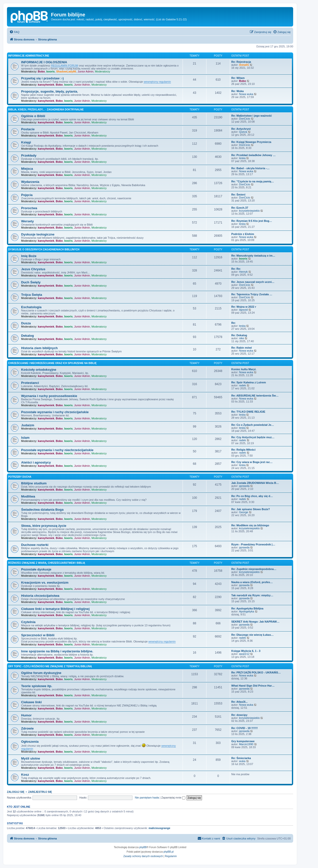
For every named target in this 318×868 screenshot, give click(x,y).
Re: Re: (236, 269)
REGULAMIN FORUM (64, 66)
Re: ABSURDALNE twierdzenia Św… (255, 396)
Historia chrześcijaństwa (40, 596)
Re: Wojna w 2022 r (244, 307)
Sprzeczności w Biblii (38, 635)
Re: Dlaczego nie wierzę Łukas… (253, 635)
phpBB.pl (169, 852)
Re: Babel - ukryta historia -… (250, 168)
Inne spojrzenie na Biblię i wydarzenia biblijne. (57, 651)
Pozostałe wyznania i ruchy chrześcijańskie (55, 412)
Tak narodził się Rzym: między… (252, 595)
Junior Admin (85, 71)
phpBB (143, 847)
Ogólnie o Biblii (33, 116)
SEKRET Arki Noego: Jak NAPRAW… (255, 622)
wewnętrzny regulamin (157, 82)
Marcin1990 (246, 744)
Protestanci (30, 383)
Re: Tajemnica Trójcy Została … (252, 294)
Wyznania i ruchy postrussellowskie (49, 396)
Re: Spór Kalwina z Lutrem (249, 382)
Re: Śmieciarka (241, 758)
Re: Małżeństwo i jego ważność (252, 116)
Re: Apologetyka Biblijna (247, 608)
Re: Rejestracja (241, 62)
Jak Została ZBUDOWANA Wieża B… (255, 483)
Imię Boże (29, 256)
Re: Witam (238, 78)
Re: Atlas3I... (239, 702)
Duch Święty (31, 282)
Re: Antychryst (241, 129)
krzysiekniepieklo (249, 211)
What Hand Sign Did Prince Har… (253, 686)
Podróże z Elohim (243, 234)
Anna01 (244, 65)
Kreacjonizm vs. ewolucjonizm (45, 583)
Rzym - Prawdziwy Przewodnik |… (253, 544)
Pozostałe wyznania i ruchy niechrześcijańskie (57, 450)
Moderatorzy (102, 71)
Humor (26, 715)
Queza (243, 132)
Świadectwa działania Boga (42, 510)
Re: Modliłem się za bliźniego (250, 525)
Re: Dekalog (239, 335)
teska (242, 158)
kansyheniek (46, 85)
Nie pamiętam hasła (147, 798)
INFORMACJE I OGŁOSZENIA (44, 62)
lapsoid (243, 310)
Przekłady (29, 155)
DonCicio (245, 119)
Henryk (243, 272)
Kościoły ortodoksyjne (39, 370)
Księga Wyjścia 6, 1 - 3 (246, 651)
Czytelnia (28, 622)
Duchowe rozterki (35, 545)
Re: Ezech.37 (240, 208)
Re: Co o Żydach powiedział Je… (253, 425)
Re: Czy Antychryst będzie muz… (253, 437)
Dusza (26, 323)
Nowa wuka (246, 94)
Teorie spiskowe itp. (37, 686)
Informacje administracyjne (29, 56)
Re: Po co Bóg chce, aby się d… (252, 496)
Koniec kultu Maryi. (244, 369)
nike (241, 338)
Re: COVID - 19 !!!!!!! (244, 728)
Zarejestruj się (40, 792)
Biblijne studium (34, 483)
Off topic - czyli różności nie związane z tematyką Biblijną (50, 666)
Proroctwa (29, 208)
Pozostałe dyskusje (36, 569)
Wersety (27, 221)
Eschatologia (31, 307)
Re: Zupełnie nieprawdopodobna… (254, 569)
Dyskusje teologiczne (38, 234)
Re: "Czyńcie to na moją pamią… (253, 181)
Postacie (28, 129)
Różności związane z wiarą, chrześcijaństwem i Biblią (47, 563)
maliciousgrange (159, 828)
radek (242, 385)
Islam (25, 438)
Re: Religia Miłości (243, 450)
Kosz (25, 775)
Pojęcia (27, 195)
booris (51, 71)
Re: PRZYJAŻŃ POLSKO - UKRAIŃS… (256, 672)
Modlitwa (28, 496)
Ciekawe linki (31, 702)
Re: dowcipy (239, 715)
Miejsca (27, 169)
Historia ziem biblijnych (39, 348)
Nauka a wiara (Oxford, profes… (252, 582)
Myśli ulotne (31, 758)
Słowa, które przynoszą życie (44, 526)
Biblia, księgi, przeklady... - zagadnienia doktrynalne (46, 110)
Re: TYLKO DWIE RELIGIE (248, 412)
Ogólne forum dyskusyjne (41, 673)
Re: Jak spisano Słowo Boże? (251, 509)
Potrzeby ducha (20, 477)
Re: (234, 323)
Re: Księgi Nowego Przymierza (251, 142)
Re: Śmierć (238, 195)
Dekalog (27, 336)
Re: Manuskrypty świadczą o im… (253, 256)
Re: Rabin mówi (242, 348)
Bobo (41, 71)
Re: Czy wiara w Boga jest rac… (252, 462)
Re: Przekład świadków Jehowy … (254, 155)
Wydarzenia (30, 182)
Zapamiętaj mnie (173, 798)
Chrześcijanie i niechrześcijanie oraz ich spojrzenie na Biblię (52, 363)
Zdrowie (27, 728)
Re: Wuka (238, 91)
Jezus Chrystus (33, 269)
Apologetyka (247, 611)
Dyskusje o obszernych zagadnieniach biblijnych (44, 250)
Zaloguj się (16, 792)
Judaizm (28, 425)
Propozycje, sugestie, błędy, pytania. (50, 91)
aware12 (244, 654)
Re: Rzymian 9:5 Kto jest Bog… (252, 221)
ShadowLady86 (66, 71)
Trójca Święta (32, 295)
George (244, 512)
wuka (242, 761)
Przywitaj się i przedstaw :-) (42, 78)
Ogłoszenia (30, 742)
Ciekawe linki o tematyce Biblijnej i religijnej (55, 609)
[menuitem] (14, 32)
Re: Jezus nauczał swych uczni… (253, 282)
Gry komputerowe (243, 741)
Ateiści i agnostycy (36, 462)
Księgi (26, 142)
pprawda (244, 486)
